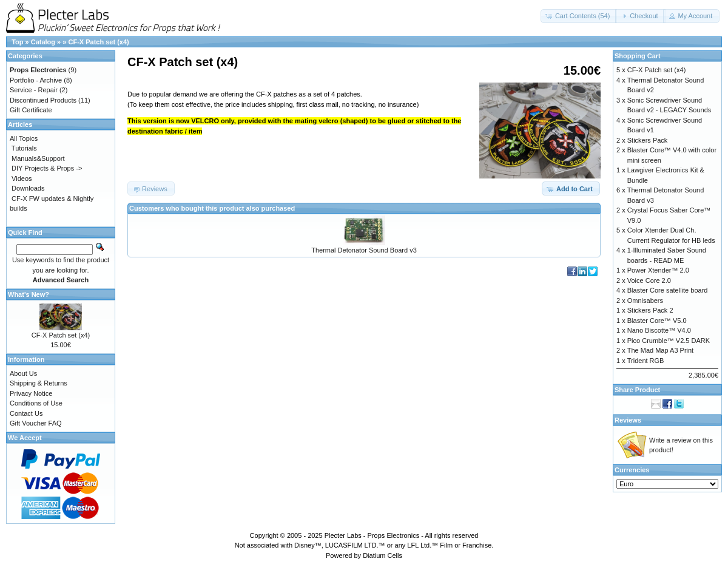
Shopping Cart (638, 56)
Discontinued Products (43, 100)
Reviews (628, 420)
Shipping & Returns (39, 383)
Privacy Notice (31, 393)
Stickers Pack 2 (650, 310)
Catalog (43, 42)
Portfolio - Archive (36, 80)
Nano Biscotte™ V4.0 (659, 330)
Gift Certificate (31, 110)
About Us (23, 373)
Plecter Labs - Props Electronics (372, 535)
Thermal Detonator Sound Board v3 (364, 250)
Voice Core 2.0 (649, 280)
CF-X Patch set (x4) (98, 42)
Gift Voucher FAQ (36, 423)
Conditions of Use (36, 403)
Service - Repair (34, 90)
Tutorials (24, 148)
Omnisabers (645, 300)
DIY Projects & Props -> (47, 168)
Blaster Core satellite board (668, 290)
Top (17, 42)
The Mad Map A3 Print (660, 350)
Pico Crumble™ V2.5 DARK (669, 341)
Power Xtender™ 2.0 (658, 270)
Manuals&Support (38, 158)
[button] (579, 16)
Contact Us (26, 413)
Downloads (28, 188)
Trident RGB (646, 361)
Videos (22, 178)
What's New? (29, 294)
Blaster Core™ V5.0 (657, 321)
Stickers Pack (648, 140)
